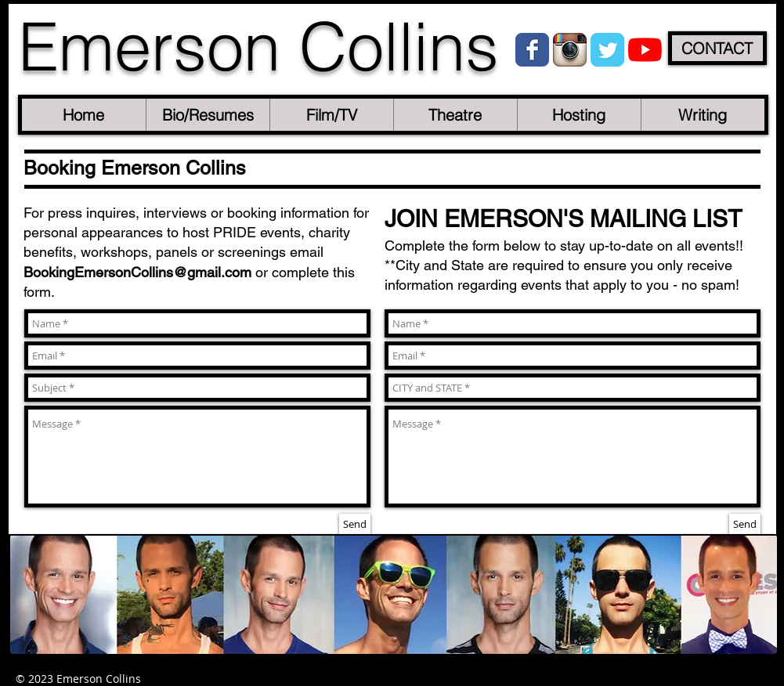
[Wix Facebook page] (532, 50)
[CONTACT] (717, 48)
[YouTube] (645, 50)
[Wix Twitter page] (607, 50)
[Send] (355, 524)
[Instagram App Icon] (570, 50)
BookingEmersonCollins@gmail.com (137, 272)
